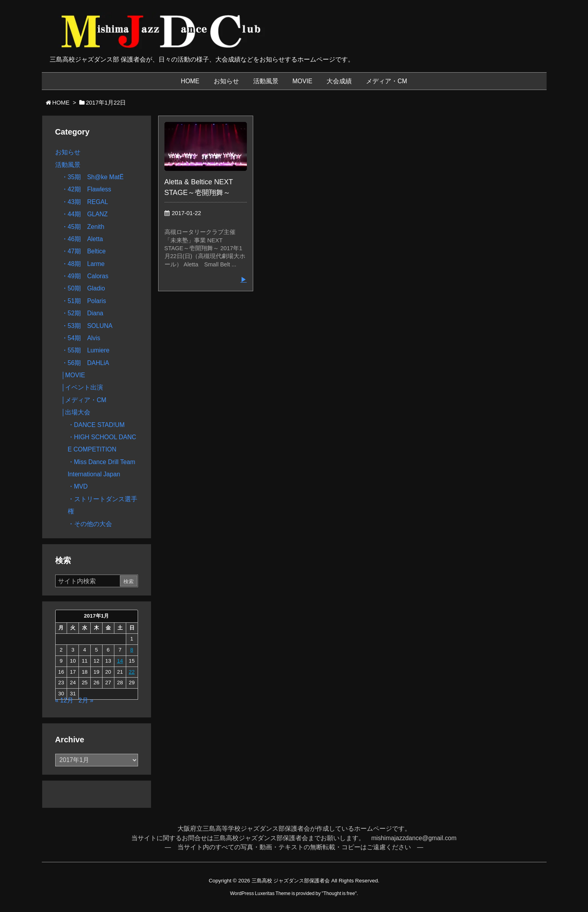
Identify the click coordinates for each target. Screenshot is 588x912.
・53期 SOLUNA (87, 326)
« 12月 (64, 700)
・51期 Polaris (84, 301)
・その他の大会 (90, 524)
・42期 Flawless (86, 189)
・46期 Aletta (82, 239)
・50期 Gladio (83, 288)
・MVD (78, 486)
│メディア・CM (84, 400)
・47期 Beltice (84, 251)
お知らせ (68, 152)
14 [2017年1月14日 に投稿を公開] (120, 661)
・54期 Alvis (81, 338)
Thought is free (339, 893)
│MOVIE (73, 375)
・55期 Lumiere (86, 350)
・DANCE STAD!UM (96, 425)
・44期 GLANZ (85, 214)
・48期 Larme (83, 264)
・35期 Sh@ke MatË (93, 177)
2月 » (86, 700)
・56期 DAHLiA (85, 363)
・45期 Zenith (83, 227)
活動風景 (68, 165)
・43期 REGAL (85, 202)
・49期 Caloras (85, 276)
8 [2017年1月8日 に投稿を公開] (132, 650)
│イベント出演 (82, 387)
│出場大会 (76, 412)
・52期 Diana (82, 313)
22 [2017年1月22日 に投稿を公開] (132, 672)
